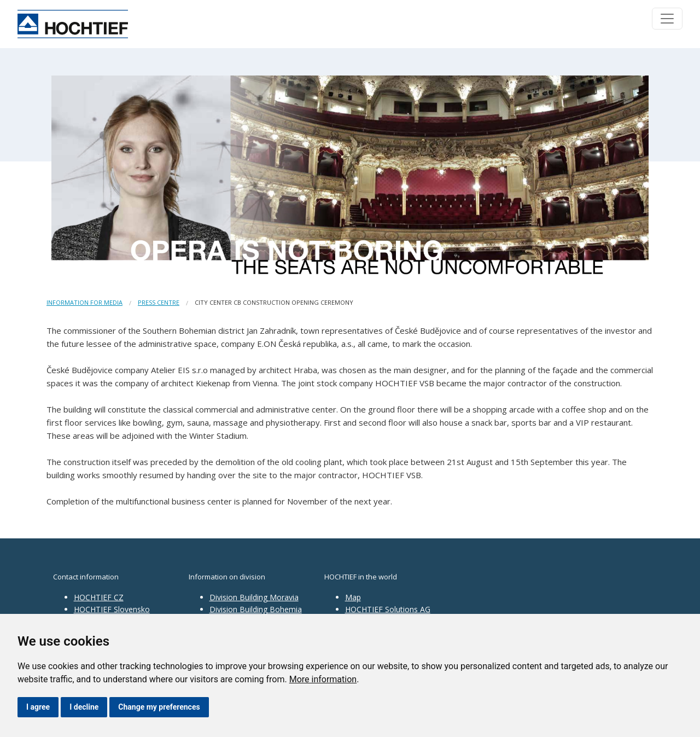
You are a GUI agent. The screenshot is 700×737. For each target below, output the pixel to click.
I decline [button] (84, 707)
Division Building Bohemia (256, 609)
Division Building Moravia (254, 597)
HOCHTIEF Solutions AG (388, 609)
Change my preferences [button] (159, 707)
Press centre (159, 302)
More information (323, 679)
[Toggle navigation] (667, 19)
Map (353, 597)
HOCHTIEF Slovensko (112, 609)
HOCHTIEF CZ (99, 597)
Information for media (84, 302)
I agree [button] (38, 707)
